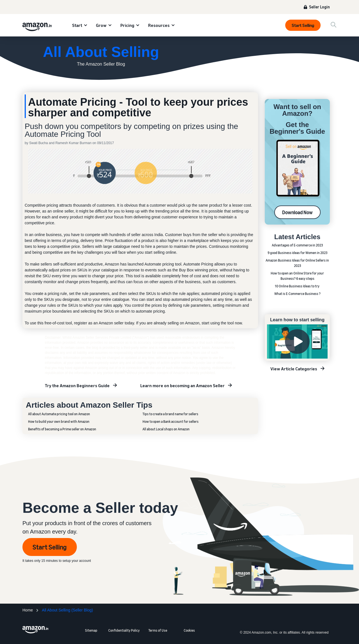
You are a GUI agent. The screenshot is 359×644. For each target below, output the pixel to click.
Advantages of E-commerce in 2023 (297, 245)
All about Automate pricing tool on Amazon (59, 414)
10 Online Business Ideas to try (297, 286)
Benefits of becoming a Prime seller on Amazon (62, 429)
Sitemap (91, 630)
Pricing (127, 25)
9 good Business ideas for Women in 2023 (297, 253)
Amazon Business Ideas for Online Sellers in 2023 (297, 263)
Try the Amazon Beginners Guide (77, 386)
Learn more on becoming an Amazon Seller (182, 386)
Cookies (189, 630)
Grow (101, 25)
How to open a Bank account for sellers (171, 422)
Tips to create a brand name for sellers (170, 414)
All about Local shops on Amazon (166, 429)
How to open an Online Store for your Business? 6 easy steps (297, 276)
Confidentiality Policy (124, 630)
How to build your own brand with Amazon (59, 422)
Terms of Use (158, 630)
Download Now (297, 212)
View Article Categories (294, 369)
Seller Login (319, 7)
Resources (159, 25)
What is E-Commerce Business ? (297, 294)
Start (77, 25)
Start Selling (303, 25)
